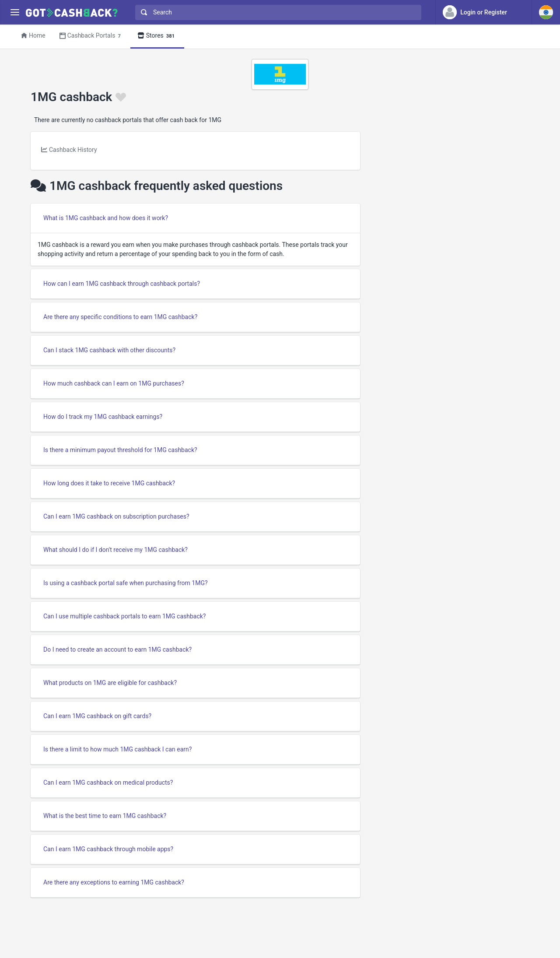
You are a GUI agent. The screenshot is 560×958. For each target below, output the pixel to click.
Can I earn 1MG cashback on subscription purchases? (116, 516)
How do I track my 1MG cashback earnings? (103, 417)
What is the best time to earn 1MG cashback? (105, 816)
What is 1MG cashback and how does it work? (106, 218)
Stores (157, 36)
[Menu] (15, 12)
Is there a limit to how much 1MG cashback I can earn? (117, 749)
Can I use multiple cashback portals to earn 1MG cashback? (124, 616)
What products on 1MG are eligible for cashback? (110, 683)
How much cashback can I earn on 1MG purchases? (114, 383)
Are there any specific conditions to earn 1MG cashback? (120, 317)
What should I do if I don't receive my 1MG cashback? (115, 550)
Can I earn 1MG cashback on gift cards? (97, 716)
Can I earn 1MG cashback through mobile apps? (108, 849)
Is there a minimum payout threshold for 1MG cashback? (120, 450)
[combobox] (276, 12)
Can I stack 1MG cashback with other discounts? (109, 350)
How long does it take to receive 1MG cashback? (109, 483)
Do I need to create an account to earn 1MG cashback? (117, 649)
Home (33, 35)
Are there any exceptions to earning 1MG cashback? (114, 882)
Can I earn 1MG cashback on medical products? (108, 783)
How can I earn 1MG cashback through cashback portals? (122, 284)
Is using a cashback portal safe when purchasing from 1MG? (126, 583)
